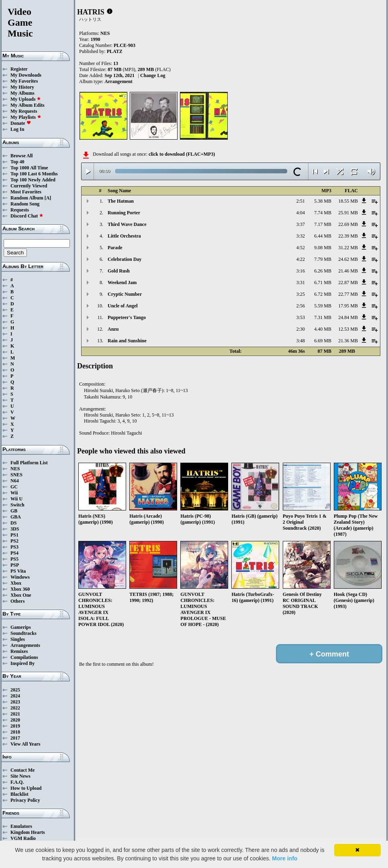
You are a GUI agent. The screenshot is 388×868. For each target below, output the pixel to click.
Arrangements (25, 645)
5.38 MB (323, 201)
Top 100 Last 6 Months (34, 174)
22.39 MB (348, 236)
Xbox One (21, 595)
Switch (17, 505)
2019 (15, 726)
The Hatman (121, 201)
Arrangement (118, 81)
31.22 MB (348, 248)
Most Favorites (26, 192)
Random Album (27, 198)
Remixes (19, 651)
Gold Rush (119, 271)
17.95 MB (348, 306)
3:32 (301, 236)
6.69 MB (323, 341)
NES (15, 469)
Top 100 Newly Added (33, 180)
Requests (20, 210)
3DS (15, 529)
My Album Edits (28, 105)
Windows (20, 577)
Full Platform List (29, 463)
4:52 (301, 248)
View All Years (25, 744)
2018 (15, 732)
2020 (15, 720)
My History (22, 87)
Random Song (25, 204)
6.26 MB (323, 271)
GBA (16, 517)
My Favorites (24, 81)
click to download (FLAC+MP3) (182, 154)
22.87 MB (348, 283)
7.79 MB (323, 259)
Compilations (24, 657)
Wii (14, 493)
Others (17, 601)
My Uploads (26, 99)
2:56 (301, 306)
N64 (15, 481)
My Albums (22, 93)
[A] (48, 198)
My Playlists (26, 117)
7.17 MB (323, 224)
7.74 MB (323, 213)
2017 (15, 738)
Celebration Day (125, 259)
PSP (15, 565)
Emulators (21, 826)
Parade (115, 248)
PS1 (14, 535)
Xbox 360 (20, 589)
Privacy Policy (25, 800)
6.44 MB (323, 236)
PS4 (14, 553)
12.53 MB (348, 329)
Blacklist (19, 794)
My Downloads (26, 75)
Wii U (16, 499)
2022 (15, 708)
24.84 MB (348, 317)
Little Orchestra (124, 236)
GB (14, 511)
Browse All (21, 156)
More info (285, 858)
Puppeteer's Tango (127, 317)
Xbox (16, 583)
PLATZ (115, 51)
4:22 (301, 259)
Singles (18, 639)
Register (19, 69)
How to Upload (26, 788)
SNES (16, 475)
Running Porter (124, 213)
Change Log (153, 75)
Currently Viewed (29, 186)
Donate (21, 123)
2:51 (301, 201)
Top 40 (17, 162)
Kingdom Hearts (28, 832)
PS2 (14, 541)
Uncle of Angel (123, 306)
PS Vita (18, 571)
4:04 (301, 213)
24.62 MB (348, 259)
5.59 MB (323, 306)
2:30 (301, 329)
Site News (20, 776)
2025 (15, 690)
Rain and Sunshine (127, 341)
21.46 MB (348, 271)
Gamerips (21, 627)
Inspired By (22, 663)
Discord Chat (27, 216)
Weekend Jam (122, 283)
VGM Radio (23, 838)
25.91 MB (348, 213)
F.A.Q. (17, 782)
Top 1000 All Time (29, 168)
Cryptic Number (125, 294)
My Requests (24, 111)
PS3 (14, 547)
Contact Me (22, 770)
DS (13, 523)
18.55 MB (348, 201)
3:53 (301, 317)
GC (14, 487)
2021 (15, 714)
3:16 (301, 271)
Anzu (113, 329)
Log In (17, 129)
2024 (15, 696)
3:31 (301, 283)
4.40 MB (323, 329)
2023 (15, 702)
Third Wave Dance (127, 224)
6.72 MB (323, 294)
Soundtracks (23, 633)
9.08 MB (323, 248)
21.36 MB (348, 341)
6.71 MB (323, 283)
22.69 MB (348, 224)
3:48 (301, 341)
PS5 (14, 559)
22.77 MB (348, 294)
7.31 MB (323, 317)
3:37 (301, 224)
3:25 (301, 294)
